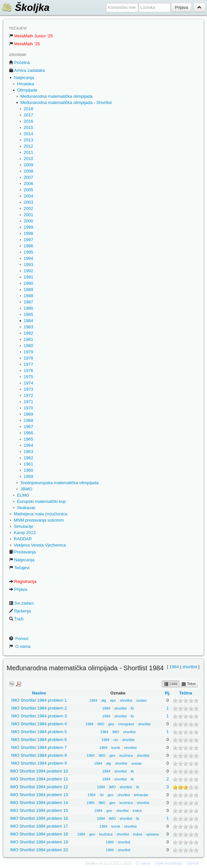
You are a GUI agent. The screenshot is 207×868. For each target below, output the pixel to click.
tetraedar (141, 795)
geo (111, 724)
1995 (28, 252)
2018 (28, 109)
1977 (28, 364)
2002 (28, 208)
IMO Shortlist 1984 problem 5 (39, 732)
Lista (171, 684)
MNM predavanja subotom (39, 520)
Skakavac (26, 508)
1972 (28, 395)
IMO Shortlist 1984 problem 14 (39, 803)
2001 (28, 215)
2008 (28, 171)
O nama (20, 646)
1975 (28, 377)
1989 (28, 289)
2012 (28, 146)
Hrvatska (25, 84)
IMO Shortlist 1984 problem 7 (39, 747)
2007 (28, 177)
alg (104, 700)
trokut (137, 811)
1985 (28, 314)
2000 (28, 221)
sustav (142, 700)
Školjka (25, 7)
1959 (28, 476)
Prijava (18, 589)
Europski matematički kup (41, 501)
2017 (28, 115)
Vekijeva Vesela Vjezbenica (40, 545)
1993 (28, 265)
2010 (28, 159)
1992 (28, 271)
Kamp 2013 (25, 533)
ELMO (23, 495)
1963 (28, 452)
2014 (28, 134)
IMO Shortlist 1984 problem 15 (39, 810)
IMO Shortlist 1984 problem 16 (39, 818)
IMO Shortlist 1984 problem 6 (39, 740)
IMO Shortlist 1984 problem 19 (39, 842)
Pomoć (19, 639)
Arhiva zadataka (27, 70)
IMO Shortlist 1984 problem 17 (39, 826)
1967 (28, 427)
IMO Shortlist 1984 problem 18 (39, 834)
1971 (28, 402)
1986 (28, 308)
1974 (28, 383)
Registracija (23, 581)
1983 (28, 327)
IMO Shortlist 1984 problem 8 (39, 755)
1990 (28, 283)
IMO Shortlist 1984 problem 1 (39, 700)
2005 (28, 190)
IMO (101, 724)
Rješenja (20, 611)
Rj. (168, 693)
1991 (28, 277)
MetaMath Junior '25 (31, 36)
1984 (28, 321)
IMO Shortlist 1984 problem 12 (39, 787)
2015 (28, 127)
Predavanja (22, 552)
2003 (28, 202)
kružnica (126, 755)
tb (132, 708)
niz (116, 740)
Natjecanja (24, 78)
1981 (28, 339)
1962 (28, 458)
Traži (16, 619)
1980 (28, 346)
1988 (28, 296)
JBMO (26, 489)
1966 (28, 433)
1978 (28, 358)
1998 (28, 233)
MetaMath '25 (24, 44)
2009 (28, 165)
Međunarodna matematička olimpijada (57, 96)
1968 (28, 420)
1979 (28, 352)
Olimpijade (27, 90)
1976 (28, 371)
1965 (28, 439)
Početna (19, 62)
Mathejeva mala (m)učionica (41, 514)
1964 (28, 445)
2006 (28, 184)
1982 (28, 333)
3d (102, 795)
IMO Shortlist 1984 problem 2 (39, 708)
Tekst (188, 684)
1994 (28, 258)
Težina (186, 693)
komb (116, 748)
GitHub (193, 863)
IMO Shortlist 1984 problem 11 (39, 779)
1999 (28, 227)
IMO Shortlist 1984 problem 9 (39, 763)
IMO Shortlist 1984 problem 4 (39, 724)
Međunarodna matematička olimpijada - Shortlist (66, 103)
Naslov (39, 693)
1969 (28, 414)
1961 (28, 464)
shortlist (190, 667)
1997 (28, 240)
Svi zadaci (21, 603)
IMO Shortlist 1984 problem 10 (39, 771)
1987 (28, 302)
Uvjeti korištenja (168, 863)
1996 (28, 246)
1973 (28, 389)
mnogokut (126, 724)
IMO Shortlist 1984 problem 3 (39, 716)
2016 (28, 121)
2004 (28, 196)
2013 (28, 140)
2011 (28, 152)
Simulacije (23, 526)
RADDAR (23, 539)
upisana (152, 834)
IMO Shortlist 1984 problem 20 (39, 850)
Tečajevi (19, 568)
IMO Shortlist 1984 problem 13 (39, 795)
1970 (28, 408)
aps (113, 700)
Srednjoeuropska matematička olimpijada (59, 483)
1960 (28, 470)
